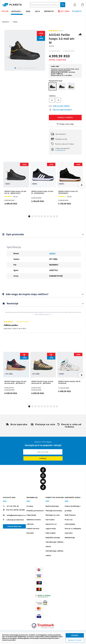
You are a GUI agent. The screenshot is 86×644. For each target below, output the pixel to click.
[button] (75, 5)
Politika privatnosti (35, 511)
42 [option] (52, 100)
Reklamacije (70, 537)
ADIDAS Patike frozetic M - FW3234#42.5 (68, 192)
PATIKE (5, 11)
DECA (38, 11)
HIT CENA (64, 11)
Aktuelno (6, 22)
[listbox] (65, 101)
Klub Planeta (70, 515)
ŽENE (28, 11)
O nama (30, 506)
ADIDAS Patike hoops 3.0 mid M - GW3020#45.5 (42, 192)
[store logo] (12, 5)
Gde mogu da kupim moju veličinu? (27, 294)
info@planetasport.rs (16, 515)
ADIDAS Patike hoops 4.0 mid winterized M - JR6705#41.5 (15, 382)
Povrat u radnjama (73, 528)
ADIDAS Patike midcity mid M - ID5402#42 (70, 382)
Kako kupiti (51, 533)
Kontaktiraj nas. (60, 150)
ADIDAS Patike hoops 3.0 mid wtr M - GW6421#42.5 (15, 192)
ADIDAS (52, 253)
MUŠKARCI (16, 11)
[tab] (43, 234)
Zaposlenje (31, 515)
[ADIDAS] (80, 35)
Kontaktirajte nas (14, 526)
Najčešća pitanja (53, 537)
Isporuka (69, 533)
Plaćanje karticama (54, 511)
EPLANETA (77, 11)
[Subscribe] (43, 458)
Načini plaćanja (52, 506)
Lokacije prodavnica (15, 520)
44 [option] (58, 100)
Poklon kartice (33, 528)
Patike (15, 22)
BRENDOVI (49, 11)
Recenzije (12, 303)
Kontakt (30, 533)
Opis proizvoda (15, 234)
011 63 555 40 (13, 506)
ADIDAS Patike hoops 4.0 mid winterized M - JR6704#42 (42, 382)
